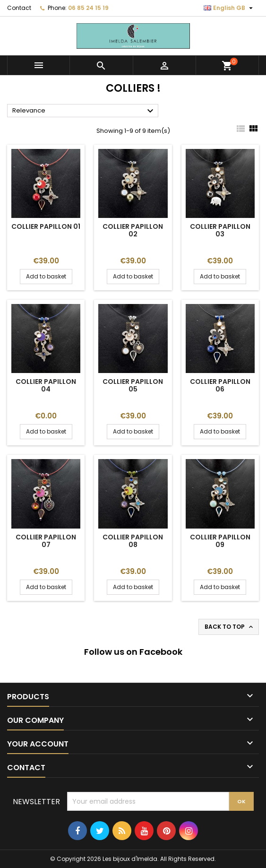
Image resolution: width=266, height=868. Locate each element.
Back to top (230, 627)
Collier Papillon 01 (46, 226)
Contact (19, 8)
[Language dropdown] (229, 8)
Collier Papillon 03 (220, 230)
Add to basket (46, 276)
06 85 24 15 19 (88, 8)
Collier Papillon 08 (133, 541)
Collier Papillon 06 (220, 385)
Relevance (84, 111)
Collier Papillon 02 (133, 230)
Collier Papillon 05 (133, 385)
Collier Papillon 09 (220, 541)
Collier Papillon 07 (46, 541)
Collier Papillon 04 (46, 385)
